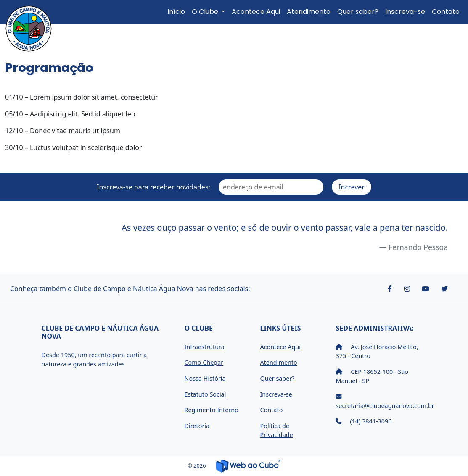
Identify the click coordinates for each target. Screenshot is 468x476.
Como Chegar (204, 362)
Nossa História (205, 378)
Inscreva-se (405, 12)
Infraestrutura (204, 347)
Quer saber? (358, 12)
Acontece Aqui (256, 12)
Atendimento (309, 12)
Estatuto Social (205, 394)
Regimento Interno (211, 410)
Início (176, 12)
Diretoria (197, 426)
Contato (446, 12)
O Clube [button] (206, 12)
